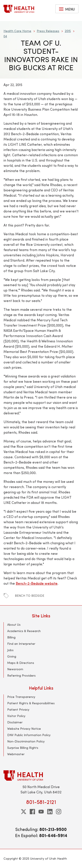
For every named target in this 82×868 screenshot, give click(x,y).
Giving (12, 656)
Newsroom (15, 669)
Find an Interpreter (21, 644)
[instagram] (59, 812)
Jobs (10, 650)
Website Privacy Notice (24, 729)
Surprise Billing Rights (23, 748)
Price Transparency (21, 697)
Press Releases (48, 31)
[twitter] (24, 812)
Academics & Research (24, 631)
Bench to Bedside (30, 596)
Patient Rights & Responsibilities (31, 703)
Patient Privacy (18, 709)
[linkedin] (50, 812)
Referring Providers (21, 675)
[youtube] (41, 812)
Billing (11, 637)
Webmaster (16, 754)
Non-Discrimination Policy (26, 741)
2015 (68, 31)
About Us (14, 624)
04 (5, 36)
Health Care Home (17, 31)
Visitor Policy (16, 716)
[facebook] (32, 812)
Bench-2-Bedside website (37, 583)
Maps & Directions (21, 663)
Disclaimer (15, 722)
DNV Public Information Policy (29, 735)
